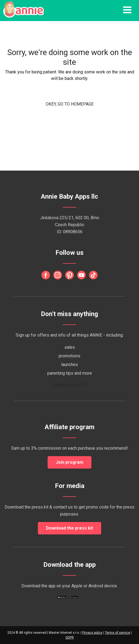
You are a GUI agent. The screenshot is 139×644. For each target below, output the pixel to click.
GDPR (70, 638)
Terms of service (118, 633)
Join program (69, 462)
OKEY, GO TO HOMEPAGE (70, 104)
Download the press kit (69, 528)
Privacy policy (92, 633)
